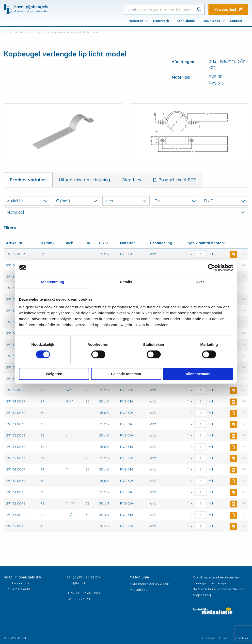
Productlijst (228, 9)
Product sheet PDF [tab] (177, 180)
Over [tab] (200, 282)
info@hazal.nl (78, 583)
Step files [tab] (132, 180)
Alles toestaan (198, 374)
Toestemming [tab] (52, 282)
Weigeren (54, 374)
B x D (225, 201)
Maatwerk (161, 21)
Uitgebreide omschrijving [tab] (84, 180)
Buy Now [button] (233, 255)
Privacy (225, 638)
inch (126, 201)
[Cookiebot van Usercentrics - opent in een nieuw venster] (212, 268)
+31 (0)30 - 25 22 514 (84, 577)
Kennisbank (186, 21)
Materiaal (126, 212)
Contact (236, 21)
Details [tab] (126, 282)
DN (175, 201)
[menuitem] (136, 21)
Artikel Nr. (27, 201)
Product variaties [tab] (28, 180)
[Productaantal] (201, 254)
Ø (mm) (77, 201)
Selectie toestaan (126, 374)
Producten (135, 21)
